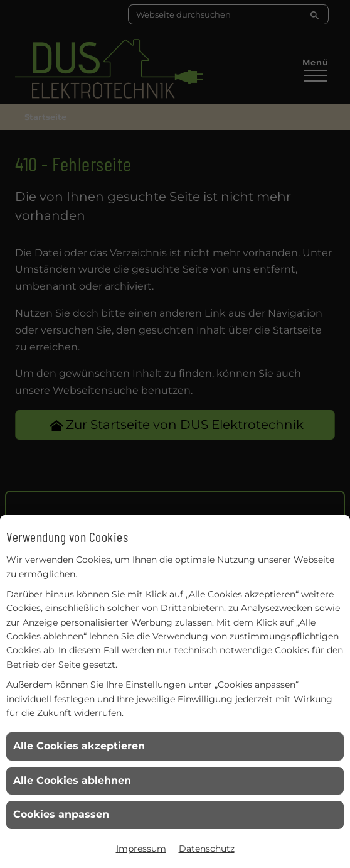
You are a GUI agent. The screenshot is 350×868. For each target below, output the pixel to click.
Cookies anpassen (61, 814)
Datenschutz (207, 849)
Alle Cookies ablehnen (72, 780)
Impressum (141, 849)
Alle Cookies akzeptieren (79, 746)
